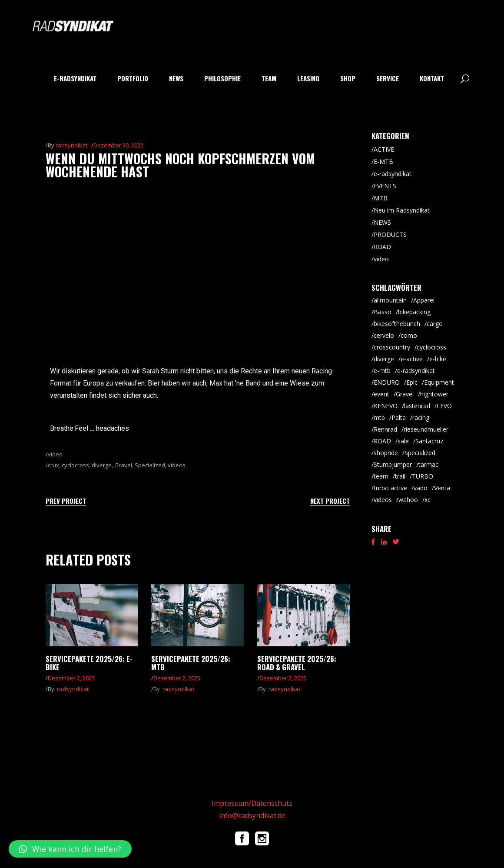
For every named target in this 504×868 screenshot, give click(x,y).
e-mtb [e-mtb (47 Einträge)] (382, 371)
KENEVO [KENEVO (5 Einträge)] (386, 406)
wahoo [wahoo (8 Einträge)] (408, 500)
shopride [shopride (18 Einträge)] (386, 453)
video (55, 454)
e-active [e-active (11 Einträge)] (412, 359)
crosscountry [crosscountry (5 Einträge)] (392, 347)
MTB (381, 198)
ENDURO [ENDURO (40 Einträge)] (387, 382)
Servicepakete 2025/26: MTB (191, 663)
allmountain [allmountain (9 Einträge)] (390, 300)
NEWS (382, 222)
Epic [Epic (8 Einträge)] (412, 382)
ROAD (382, 247)
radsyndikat (71, 145)
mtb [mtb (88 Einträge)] (379, 417)
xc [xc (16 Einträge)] (428, 500)
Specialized (150, 465)
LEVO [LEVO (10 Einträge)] (444, 406)
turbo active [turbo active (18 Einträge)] (390, 488)
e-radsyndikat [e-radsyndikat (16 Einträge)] (416, 371)
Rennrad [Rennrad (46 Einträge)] (385, 429)
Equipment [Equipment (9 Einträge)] (439, 382)
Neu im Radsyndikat (402, 210)
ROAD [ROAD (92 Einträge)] (382, 441)
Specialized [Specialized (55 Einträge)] (420, 453)
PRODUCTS (390, 234)
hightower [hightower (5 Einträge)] (434, 394)
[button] (70, 849)
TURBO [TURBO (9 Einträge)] (423, 476)
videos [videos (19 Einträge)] (383, 500)
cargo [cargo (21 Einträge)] (435, 324)
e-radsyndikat (393, 174)
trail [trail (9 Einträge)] (400, 476)
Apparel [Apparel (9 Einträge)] (424, 300)
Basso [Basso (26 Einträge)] (383, 312)
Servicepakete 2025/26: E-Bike (89, 663)
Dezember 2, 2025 (71, 678)
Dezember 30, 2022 (118, 145)
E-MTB (383, 161)
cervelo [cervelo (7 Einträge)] (384, 335)
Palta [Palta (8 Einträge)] (399, 417)
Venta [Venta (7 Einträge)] (442, 488)
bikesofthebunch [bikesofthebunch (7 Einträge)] (397, 324)
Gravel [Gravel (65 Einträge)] (405, 394)
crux (53, 465)
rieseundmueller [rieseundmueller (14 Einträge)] (426, 429)
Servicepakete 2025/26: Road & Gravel (297, 663)
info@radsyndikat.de (252, 815)
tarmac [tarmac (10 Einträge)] (428, 464)
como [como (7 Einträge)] (409, 335)
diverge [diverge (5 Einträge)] (384, 359)
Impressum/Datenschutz (252, 803)
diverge (102, 465)
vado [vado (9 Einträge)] (421, 488)
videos (177, 465)
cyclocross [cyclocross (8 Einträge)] (431, 347)
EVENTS (385, 186)
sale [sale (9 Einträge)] (403, 441)
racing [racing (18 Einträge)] (421, 417)
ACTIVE (384, 149)
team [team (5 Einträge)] (381, 476)
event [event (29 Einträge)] (381, 394)
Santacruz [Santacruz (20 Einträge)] (429, 441)
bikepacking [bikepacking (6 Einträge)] (414, 312)
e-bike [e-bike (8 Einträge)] (438, 359)
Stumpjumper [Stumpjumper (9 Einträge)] (393, 464)
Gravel (123, 465)
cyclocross (75, 465)
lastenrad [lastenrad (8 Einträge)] (417, 406)
